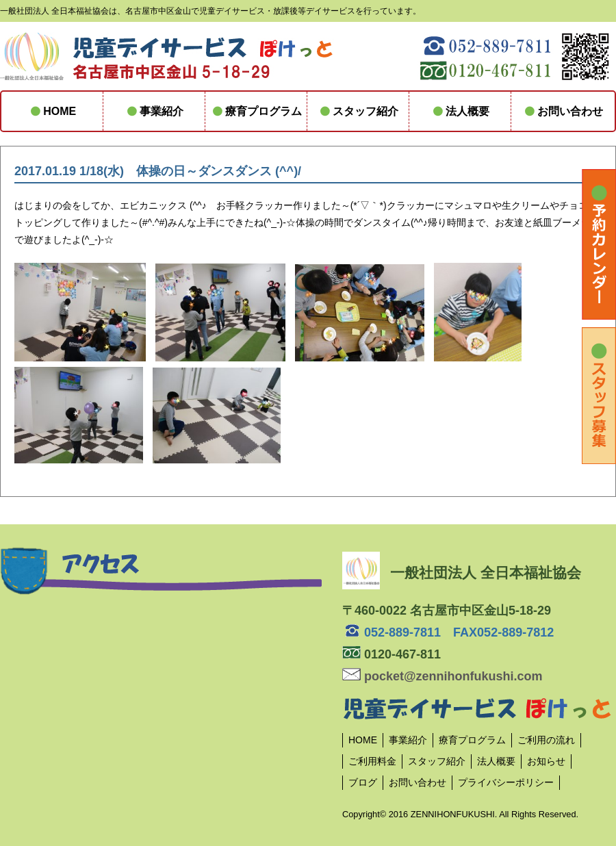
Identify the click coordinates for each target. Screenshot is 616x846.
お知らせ (546, 761)
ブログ (363, 782)
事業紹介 (154, 111)
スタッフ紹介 (358, 111)
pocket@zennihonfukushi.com (442, 676)
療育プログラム (256, 111)
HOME (52, 111)
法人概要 (460, 111)
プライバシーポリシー (506, 782)
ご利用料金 (372, 761)
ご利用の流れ (546, 740)
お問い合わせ (562, 111)
